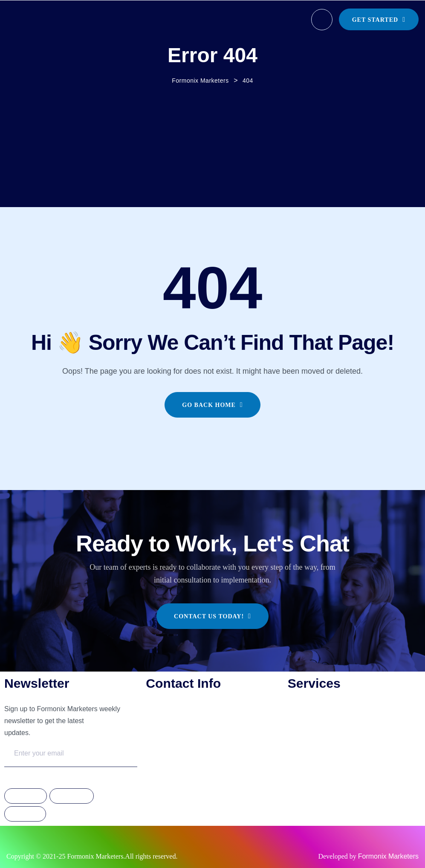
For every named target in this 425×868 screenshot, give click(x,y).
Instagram (72, 796)
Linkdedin (25, 814)
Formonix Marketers (388, 856)
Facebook (26, 796)
